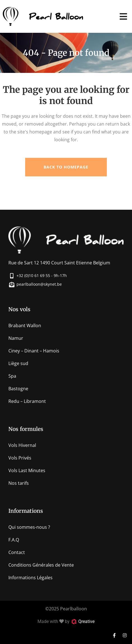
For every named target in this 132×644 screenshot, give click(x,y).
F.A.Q (14, 540)
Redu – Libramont (27, 401)
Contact (17, 552)
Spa (12, 376)
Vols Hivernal (22, 445)
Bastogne (18, 389)
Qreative (86, 621)
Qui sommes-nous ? (29, 527)
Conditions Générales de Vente (41, 565)
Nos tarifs (19, 483)
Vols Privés (20, 458)
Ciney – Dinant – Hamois (34, 351)
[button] (123, 16)
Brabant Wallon (25, 326)
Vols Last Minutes (27, 470)
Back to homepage (66, 167)
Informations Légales (30, 578)
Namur (16, 338)
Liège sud (18, 363)
